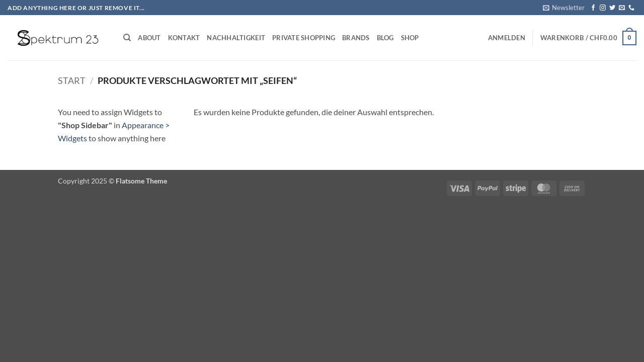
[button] (564, 8)
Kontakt (184, 38)
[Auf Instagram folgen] (603, 8)
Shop (410, 38)
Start (72, 80)
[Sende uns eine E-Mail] (622, 8)
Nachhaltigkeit (236, 38)
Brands (356, 38)
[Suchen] (127, 38)
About (149, 38)
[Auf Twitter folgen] (612, 8)
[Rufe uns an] (631, 8)
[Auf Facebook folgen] (593, 8)
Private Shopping (304, 38)
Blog (385, 38)
